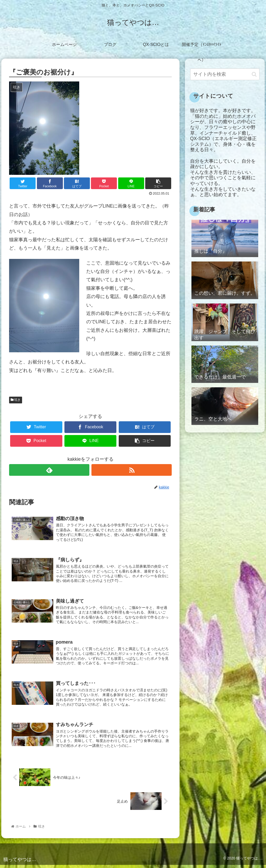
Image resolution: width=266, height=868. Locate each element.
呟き (16, 400)
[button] (254, 74)
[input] (225, 74)
